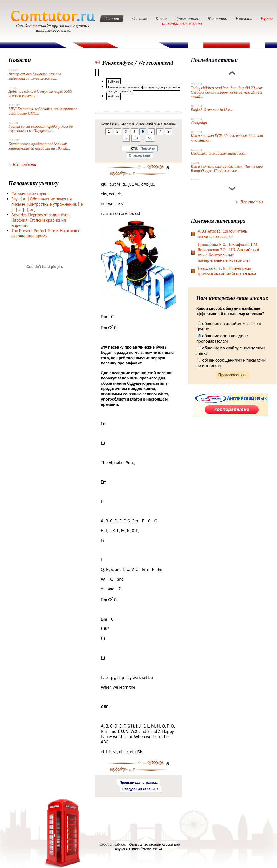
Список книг (140, 155)
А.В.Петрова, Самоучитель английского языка (222, 234)
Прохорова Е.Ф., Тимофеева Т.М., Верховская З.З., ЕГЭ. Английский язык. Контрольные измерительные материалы (229, 252)
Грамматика (187, 18)
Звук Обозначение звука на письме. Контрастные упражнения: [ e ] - (47, 204)
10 (136, 138)
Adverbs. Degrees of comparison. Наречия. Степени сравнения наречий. (41, 220)
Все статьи (252, 202)
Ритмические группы (31, 194)
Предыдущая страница (139, 783)
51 (150, 138)
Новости (244, 18)
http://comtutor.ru (112, 844)
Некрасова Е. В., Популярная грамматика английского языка (227, 271)
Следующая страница (140, 789)
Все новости (25, 164)
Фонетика (217, 18)
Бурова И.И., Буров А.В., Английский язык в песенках (139, 124)
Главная (112, 18)
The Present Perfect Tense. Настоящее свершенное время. (46, 233)
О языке (139, 18)
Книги (161, 18)
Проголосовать (232, 375)
